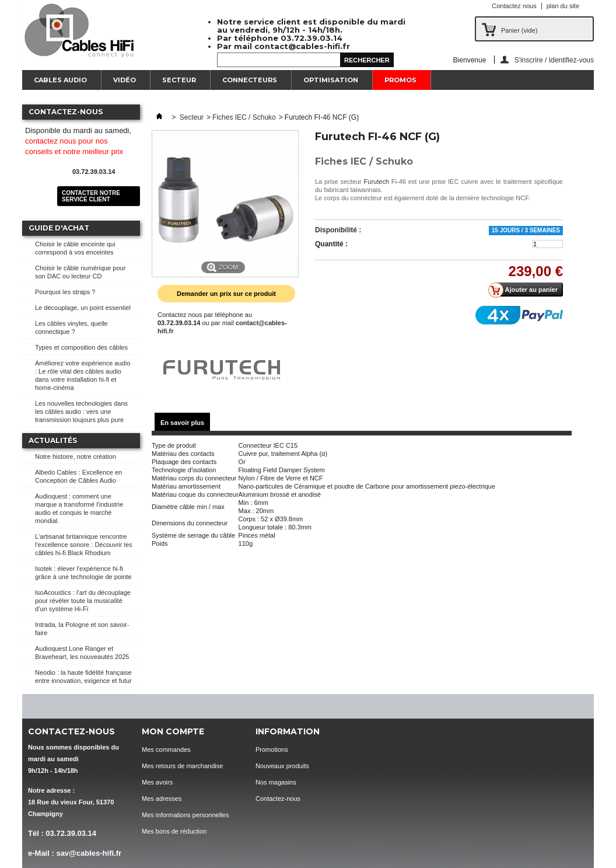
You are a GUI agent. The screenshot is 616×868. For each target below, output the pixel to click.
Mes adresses (162, 799)
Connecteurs (250, 80)
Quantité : (331, 244)
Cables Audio (60, 80)
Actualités (53, 440)
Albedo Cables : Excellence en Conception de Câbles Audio (78, 476)
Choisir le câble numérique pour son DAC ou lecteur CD (80, 272)
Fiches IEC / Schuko (244, 117)
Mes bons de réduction (174, 831)
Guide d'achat (59, 228)
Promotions (272, 750)
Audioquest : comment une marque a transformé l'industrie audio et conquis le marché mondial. (79, 508)
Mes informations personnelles (185, 815)
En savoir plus (182, 423)
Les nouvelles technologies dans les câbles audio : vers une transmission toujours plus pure (81, 412)
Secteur (179, 80)
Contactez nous (514, 6)
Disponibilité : (338, 230)
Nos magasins (276, 782)
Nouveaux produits (282, 766)
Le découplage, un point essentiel (83, 308)
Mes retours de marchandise (182, 766)
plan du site (563, 6)
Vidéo (125, 80)
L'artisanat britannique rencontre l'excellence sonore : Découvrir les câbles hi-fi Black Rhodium (84, 545)
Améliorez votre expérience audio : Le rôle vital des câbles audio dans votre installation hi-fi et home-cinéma (83, 375)
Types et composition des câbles (81, 347)
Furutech (377, 182)
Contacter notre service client (91, 196)
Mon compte (173, 731)
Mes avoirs (157, 782)
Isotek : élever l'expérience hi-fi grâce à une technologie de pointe (83, 573)
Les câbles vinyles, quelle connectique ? (71, 327)
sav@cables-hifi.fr (89, 853)
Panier (519, 30)
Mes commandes (166, 750)
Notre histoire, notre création (76, 456)
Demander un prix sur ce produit (226, 294)
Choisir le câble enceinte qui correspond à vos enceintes (75, 248)
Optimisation (331, 80)
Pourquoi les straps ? (65, 292)
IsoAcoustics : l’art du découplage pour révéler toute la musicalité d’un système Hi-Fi (83, 601)
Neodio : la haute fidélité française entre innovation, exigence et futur (83, 677)
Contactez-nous (278, 799)
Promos (400, 80)
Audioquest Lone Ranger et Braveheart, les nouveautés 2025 (82, 653)
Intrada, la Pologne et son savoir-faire (82, 629)
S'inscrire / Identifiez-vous (554, 60)
